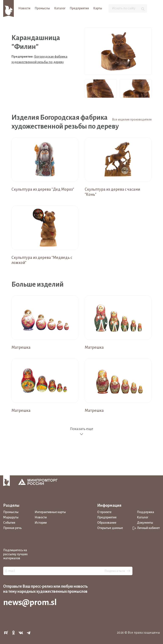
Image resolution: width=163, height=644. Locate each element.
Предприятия (79, 8)
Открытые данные (110, 528)
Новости (24, 8)
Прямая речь (12, 528)
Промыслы (42, 8)
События (9, 523)
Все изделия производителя (132, 119)
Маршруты (11, 517)
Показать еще (81, 431)
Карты (98, 8)
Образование (107, 523)
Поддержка (145, 512)
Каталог (60, 8)
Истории (41, 523)
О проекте (104, 512)
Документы (145, 523)
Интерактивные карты (50, 512)
